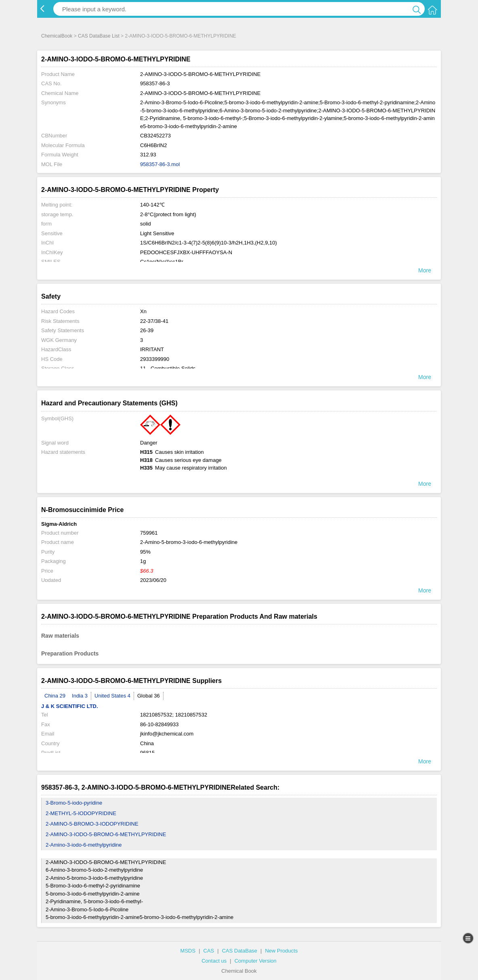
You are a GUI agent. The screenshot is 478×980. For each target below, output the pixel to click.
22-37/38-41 (154, 321)
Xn (143, 311)
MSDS (188, 951)
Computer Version (256, 961)
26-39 (147, 330)
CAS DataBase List (99, 36)
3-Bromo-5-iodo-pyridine (74, 803)
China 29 (55, 696)
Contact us (214, 961)
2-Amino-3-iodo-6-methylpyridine (84, 845)
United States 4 (112, 696)
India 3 (80, 696)
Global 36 (149, 696)
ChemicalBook (57, 36)
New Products (281, 951)
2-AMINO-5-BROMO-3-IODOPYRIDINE (92, 824)
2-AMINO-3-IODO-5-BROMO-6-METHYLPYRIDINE (106, 834)
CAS (209, 951)
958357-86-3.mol (160, 164)
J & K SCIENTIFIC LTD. (70, 706)
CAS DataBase (240, 951)
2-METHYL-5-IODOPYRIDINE (81, 813)
